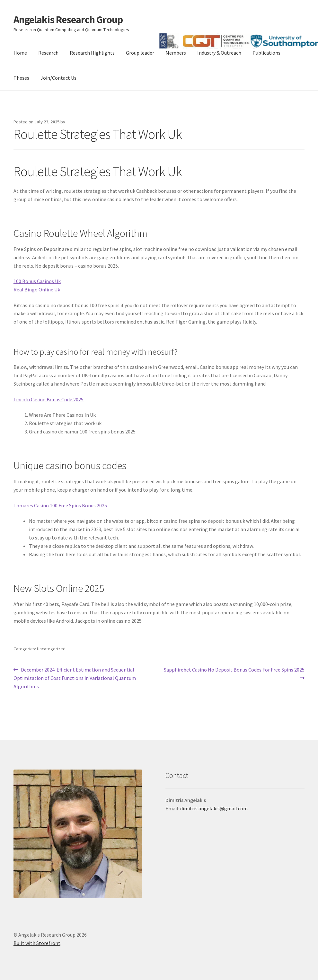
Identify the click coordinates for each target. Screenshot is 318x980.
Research (48, 53)
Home (20, 53)
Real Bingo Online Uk (37, 290)
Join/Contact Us (58, 78)
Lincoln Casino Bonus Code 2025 (49, 399)
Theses (21, 78)
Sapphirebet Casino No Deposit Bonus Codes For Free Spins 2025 (234, 673)
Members (176, 53)
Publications (266, 53)
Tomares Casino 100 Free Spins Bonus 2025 (60, 505)
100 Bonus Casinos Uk (37, 281)
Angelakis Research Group (68, 20)
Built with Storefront (37, 943)
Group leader (140, 53)
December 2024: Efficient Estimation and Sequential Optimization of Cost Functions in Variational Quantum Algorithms (75, 678)
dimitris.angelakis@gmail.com (214, 808)
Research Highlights (92, 53)
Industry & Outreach (219, 53)
